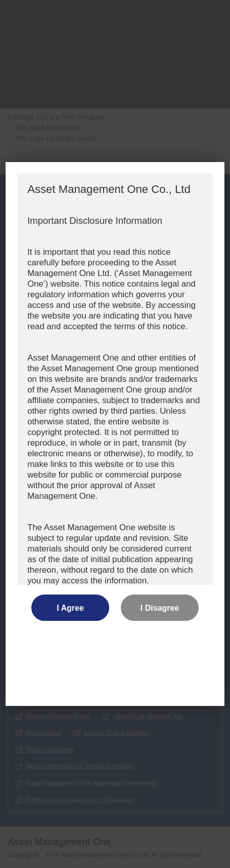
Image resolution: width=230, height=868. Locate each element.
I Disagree (160, 608)
